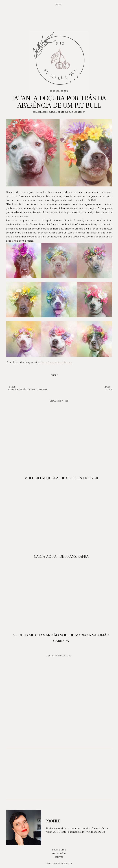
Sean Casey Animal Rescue (57, 363)
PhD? (48, 863)
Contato (59, 857)
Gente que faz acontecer (72, 112)
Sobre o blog (59, 850)
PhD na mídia (59, 853)
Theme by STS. (65, 863)
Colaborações (40, 112)
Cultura (53, 112)
